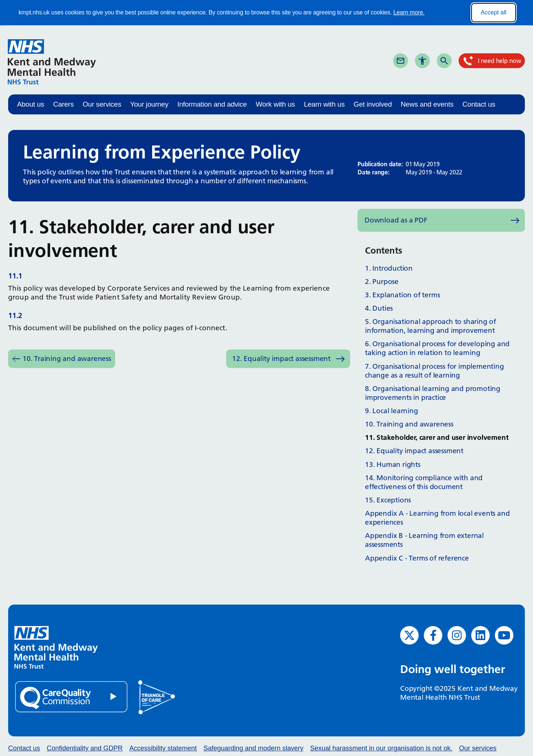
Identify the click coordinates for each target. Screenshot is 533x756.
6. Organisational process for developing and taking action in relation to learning (437, 348)
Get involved (373, 104)
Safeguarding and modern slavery (254, 748)
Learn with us (324, 104)
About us (31, 104)
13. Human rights (393, 464)
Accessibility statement (163, 748)
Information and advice (212, 104)
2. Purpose (382, 282)
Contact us (479, 104)
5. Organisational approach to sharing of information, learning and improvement (430, 326)
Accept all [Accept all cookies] (494, 12)
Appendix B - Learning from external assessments (424, 540)
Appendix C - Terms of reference (417, 558)
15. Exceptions (388, 500)
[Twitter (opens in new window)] (409, 635)
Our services (102, 104)
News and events (427, 104)
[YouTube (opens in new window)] (504, 635)
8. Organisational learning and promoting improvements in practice (433, 393)
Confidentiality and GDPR (85, 748)
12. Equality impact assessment (281, 359)
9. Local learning (392, 411)
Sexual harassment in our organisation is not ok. (381, 748)
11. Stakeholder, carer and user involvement (437, 437)
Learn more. (409, 12)
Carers (63, 104)
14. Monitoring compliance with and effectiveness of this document (424, 482)
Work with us (275, 104)
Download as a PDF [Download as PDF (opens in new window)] (396, 220)
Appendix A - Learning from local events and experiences (437, 518)
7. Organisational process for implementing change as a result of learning (435, 371)
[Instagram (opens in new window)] (457, 635)
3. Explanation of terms (402, 295)
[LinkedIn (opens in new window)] (480, 635)
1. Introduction (389, 268)
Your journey (149, 104)
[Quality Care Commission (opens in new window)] (72, 696)
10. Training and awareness (67, 359)
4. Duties (379, 308)
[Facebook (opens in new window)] (433, 635)
